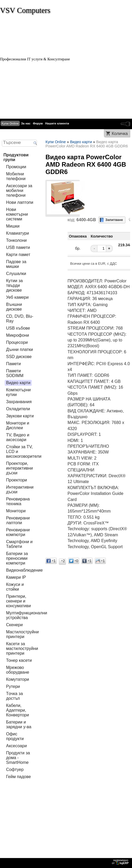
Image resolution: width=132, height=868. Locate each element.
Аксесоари (16, 746)
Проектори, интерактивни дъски (19, 468)
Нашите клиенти (57, 123)
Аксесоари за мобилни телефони (19, 191)
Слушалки (16, 274)
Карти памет (18, 255)
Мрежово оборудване (18, 670)
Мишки (13, 226)
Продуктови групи (16, 157)
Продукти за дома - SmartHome (18, 758)
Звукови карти (20, 416)
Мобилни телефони (16, 176)
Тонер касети (19, 660)
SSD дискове (19, 357)
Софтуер (15, 770)
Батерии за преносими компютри (17, 558)
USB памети (18, 247)
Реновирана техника (18, 501)
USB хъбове (18, 328)
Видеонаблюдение (24, 570)
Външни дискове (14, 307)
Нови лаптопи (20, 202)
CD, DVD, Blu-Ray (20, 319)
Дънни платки (20, 349)
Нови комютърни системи (17, 214)
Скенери (14, 625)
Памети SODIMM (15, 373)
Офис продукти (15, 736)
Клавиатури (18, 233)
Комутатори (18, 679)
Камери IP (16, 577)
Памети (13, 364)
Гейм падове (18, 777)
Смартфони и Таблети (19, 544)
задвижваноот (121, 862)
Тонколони (16, 240)
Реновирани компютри (18, 532)
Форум (38, 123)
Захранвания (19, 402)
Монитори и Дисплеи (18, 425)
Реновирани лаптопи (18, 520)
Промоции (16, 167)
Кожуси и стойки (15, 587)
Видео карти (18, 383)
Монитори (16, 511)
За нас (26, 123)
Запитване (114, 220)
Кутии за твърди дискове (14, 285)
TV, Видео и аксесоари (18, 437)
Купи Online (10, 123)
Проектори (16, 480)
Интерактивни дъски (20, 490)
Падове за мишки (16, 264)
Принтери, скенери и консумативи (18, 601)
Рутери (13, 686)
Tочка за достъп (15, 696)
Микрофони (18, 335)
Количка (120, 134)
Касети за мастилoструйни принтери (22, 648)
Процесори (17, 342)
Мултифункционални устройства (27, 615)
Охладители (18, 409)
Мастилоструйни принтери (22, 634)
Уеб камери (17, 297)
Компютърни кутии (18, 392)
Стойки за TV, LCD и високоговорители (24, 452)
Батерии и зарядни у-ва (19, 724)
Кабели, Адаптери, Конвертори (18, 710)
